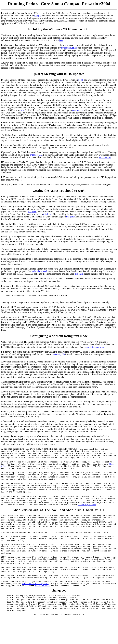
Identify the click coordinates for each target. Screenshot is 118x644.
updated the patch (39, 271)
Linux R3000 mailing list (35, 606)
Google (38, 16)
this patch (32, 212)
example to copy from (94, 348)
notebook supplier (69, 48)
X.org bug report (82, 515)
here (61, 40)
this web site (42, 608)
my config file (58, 355)
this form (47, 214)
